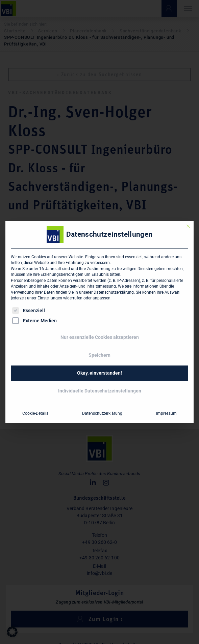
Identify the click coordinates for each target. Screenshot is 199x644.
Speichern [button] (100, 355)
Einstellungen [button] (50, 298)
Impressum (166, 413)
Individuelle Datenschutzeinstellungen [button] (100, 391)
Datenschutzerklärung (114, 292)
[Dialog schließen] (188, 226)
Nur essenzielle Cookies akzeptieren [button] (100, 337)
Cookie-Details (35, 413)
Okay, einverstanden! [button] (100, 373)
